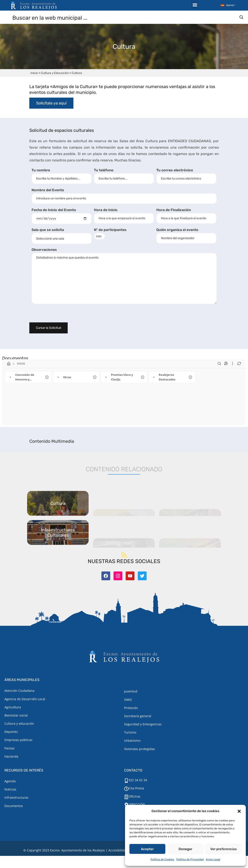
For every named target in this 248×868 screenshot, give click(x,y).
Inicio (34, 73)
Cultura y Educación (55, 73)
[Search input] (124, 17)
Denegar (185, 849)
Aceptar (147, 849)
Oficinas (134, 796)
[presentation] (63, 316)
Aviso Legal (213, 859)
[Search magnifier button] (241, 17)
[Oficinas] (126, 797)
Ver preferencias (224, 849)
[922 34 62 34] (126, 781)
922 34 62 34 (138, 780)
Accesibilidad (118, 850)
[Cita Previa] (126, 789)
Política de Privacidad (190, 859)
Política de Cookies (162, 859)
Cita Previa (136, 788)
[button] (239, 811)
